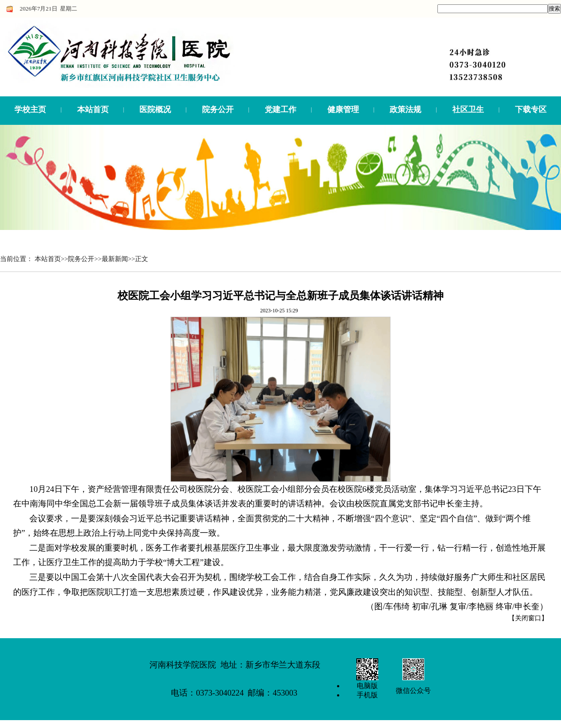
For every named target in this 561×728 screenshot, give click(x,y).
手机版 (367, 695)
